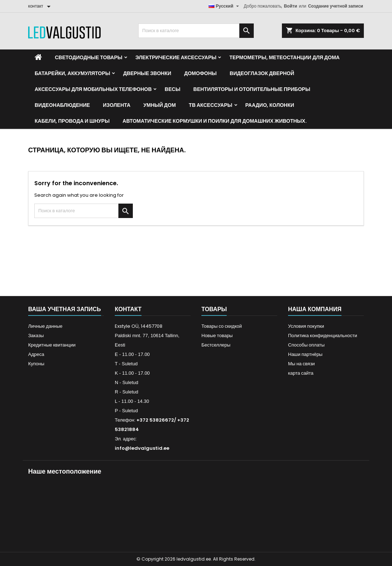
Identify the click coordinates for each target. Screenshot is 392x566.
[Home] (38, 57)
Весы (172, 89)
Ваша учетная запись (65, 309)
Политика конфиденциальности (323, 336)
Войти (290, 6)
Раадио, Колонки (270, 105)
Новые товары (217, 336)
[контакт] (41, 6)
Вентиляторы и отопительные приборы (252, 89)
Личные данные (45, 326)
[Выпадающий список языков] (225, 6)
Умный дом (160, 105)
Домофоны (200, 73)
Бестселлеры (216, 345)
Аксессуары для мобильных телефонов (93, 89)
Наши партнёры (305, 354)
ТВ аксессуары (210, 105)
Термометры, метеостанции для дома (284, 57)
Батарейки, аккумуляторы (72, 73)
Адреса (36, 354)
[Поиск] (196, 31)
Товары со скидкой (222, 326)
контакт (128, 309)
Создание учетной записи (336, 6)
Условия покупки (306, 326)
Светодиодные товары (89, 57)
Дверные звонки (147, 73)
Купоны (36, 364)
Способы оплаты (306, 345)
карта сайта (301, 373)
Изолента (117, 105)
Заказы (36, 336)
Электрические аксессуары (176, 57)
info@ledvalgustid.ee (142, 448)
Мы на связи (301, 364)
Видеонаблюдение (62, 105)
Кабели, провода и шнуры (72, 121)
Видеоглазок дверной (262, 73)
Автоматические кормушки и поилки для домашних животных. (215, 121)
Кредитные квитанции (52, 345)
